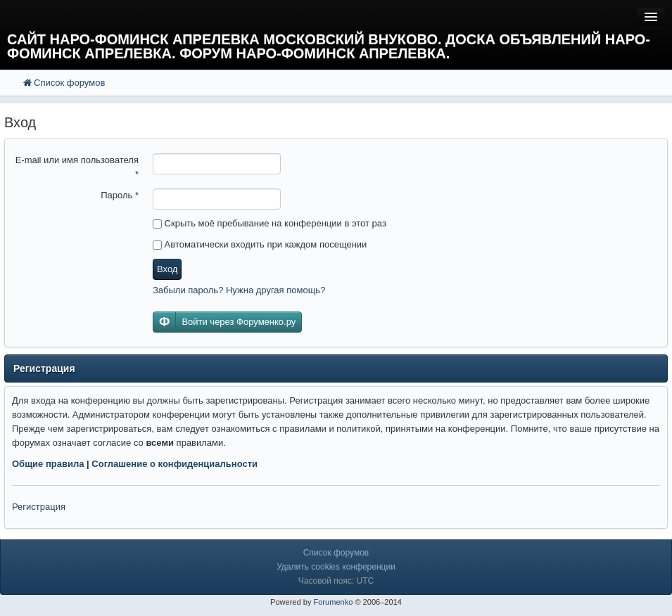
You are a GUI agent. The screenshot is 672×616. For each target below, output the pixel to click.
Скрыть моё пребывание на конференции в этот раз (270, 223)
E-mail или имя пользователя (77, 167)
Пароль (120, 195)
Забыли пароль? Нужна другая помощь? (239, 290)
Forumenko (333, 602)
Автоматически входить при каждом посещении (260, 244)
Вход (167, 269)
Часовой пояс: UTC (336, 581)
